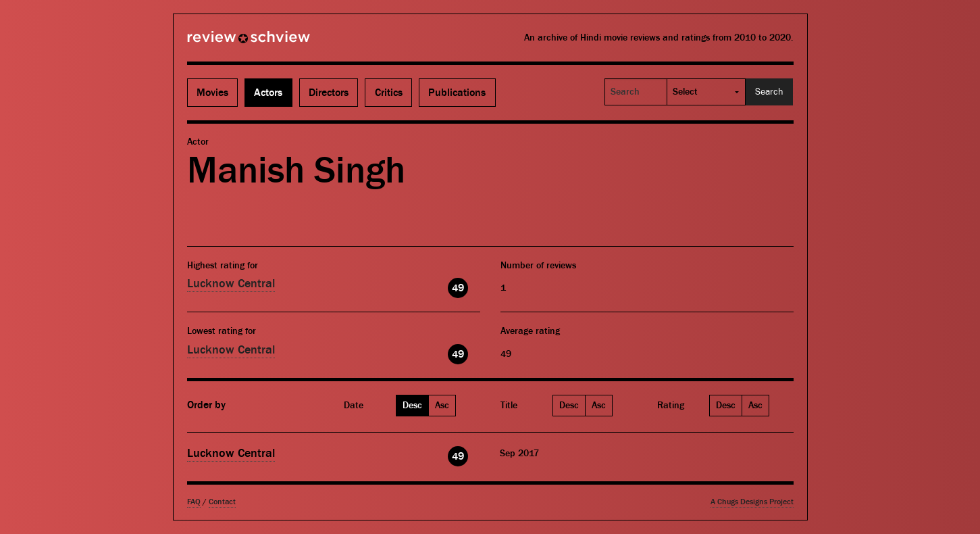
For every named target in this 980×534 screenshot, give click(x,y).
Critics (389, 93)
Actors (268, 93)
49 (458, 288)
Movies (212, 93)
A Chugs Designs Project (752, 502)
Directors (329, 93)
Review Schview (226, 43)
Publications (457, 93)
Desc (412, 406)
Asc (442, 406)
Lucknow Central (231, 284)
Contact (222, 502)
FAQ (194, 502)
